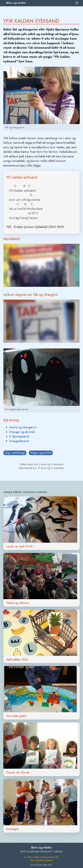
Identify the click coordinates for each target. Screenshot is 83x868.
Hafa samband (48, 857)
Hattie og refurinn (18, 603)
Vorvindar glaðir (16, 716)
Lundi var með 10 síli (19, 546)
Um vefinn (28, 857)
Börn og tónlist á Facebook (42, 860)
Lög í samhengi (15, 453)
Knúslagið (12, 829)
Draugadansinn (19, 441)
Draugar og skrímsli (22, 432)
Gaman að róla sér (18, 772)
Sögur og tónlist (41, 453)
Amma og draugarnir (23, 427)
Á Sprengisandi (19, 436)
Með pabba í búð (17, 659)
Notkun (37, 857)
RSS (57, 857)
